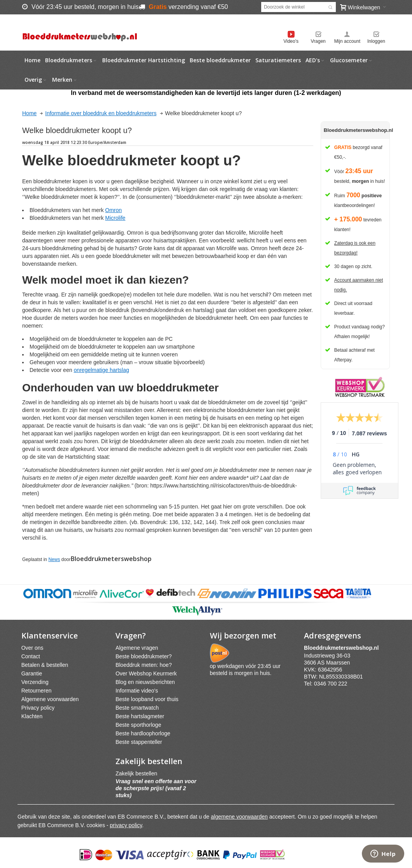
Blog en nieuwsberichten (145, 682)
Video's (291, 41)
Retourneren (37, 691)
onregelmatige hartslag (101, 370)
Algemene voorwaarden (50, 699)
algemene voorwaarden (239, 817)
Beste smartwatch (137, 708)
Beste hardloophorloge (143, 733)
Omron (114, 210)
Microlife (115, 218)
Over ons (32, 648)
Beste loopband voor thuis (147, 699)
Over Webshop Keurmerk (146, 673)
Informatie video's (137, 691)
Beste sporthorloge (138, 725)
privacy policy (126, 825)
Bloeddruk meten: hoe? (144, 665)
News (54, 559)
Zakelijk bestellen (136, 773)
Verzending (35, 682)
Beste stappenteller (139, 742)
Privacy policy (38, 708)
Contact (31, 656)
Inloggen (376, 41)
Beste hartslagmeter (140, 716)
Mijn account (347, 41)
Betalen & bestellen (45, 665)
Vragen (318, 41)
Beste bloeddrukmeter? (144, 656)
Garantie (32, 673)
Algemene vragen (137, 648)
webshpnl (343, 648)
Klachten (32, 716)
